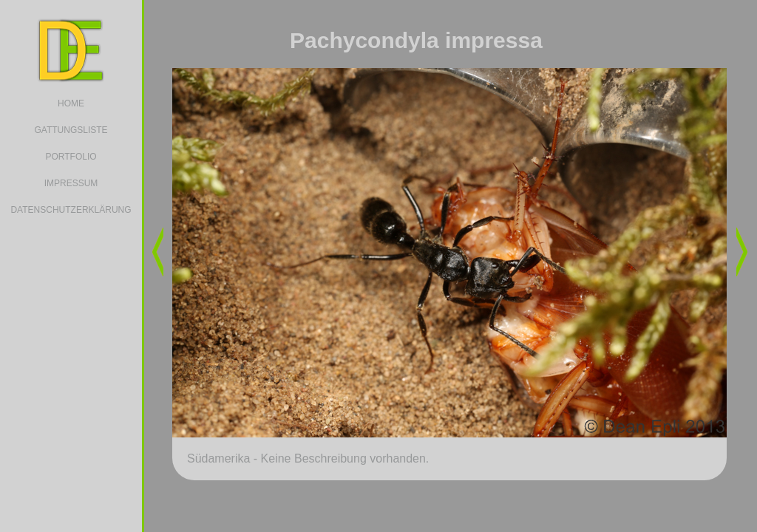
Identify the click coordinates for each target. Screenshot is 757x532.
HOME (71, 103)
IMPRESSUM (71, 183)
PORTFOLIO (71, 157)
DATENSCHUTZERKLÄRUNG (71, 210)
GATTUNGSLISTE (71, 130)
